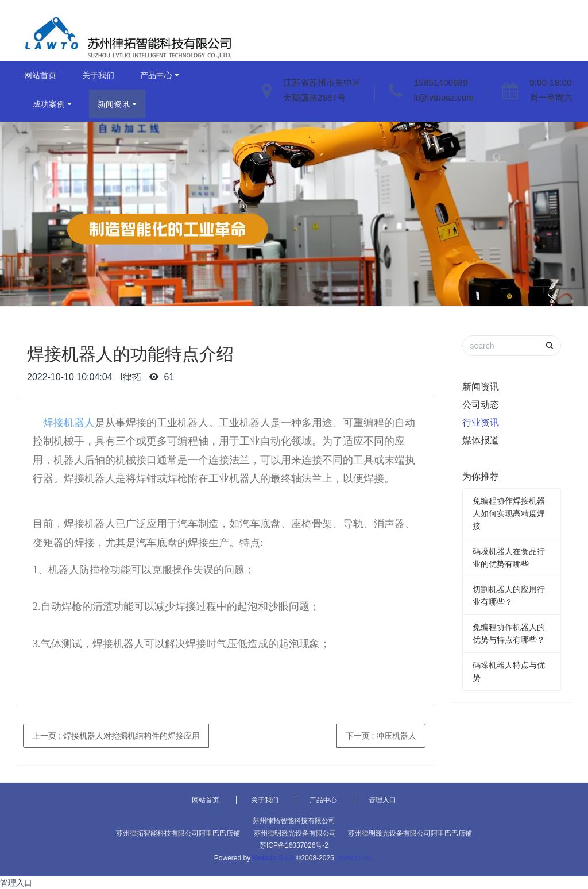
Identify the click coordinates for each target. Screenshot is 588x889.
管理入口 (382, 800)
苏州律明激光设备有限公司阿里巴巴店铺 (410, 833)
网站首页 (40, 75)
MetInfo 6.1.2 (274, 858)
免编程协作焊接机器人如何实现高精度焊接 (509, 513)
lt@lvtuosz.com (444, 97)
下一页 (381, 736)
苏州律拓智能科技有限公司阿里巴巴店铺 (178, 833)
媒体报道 (481, 440)
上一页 (116, 736)
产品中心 (156, 75)
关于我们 (98, 75)
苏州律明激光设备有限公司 (295, 833)
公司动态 (481, 405)
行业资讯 (481, 422)
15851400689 (441, 82)
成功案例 (49, 104)
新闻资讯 (114, 104)
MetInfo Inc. (356, 858)
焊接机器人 (64, 423)
